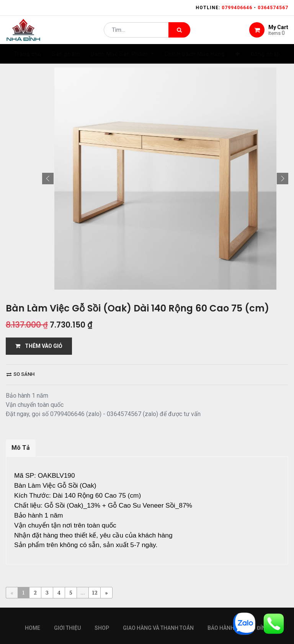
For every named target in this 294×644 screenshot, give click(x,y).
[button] (48, 136)
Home (33, 574)
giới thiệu (67, 574)
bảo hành (221, 574)
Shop (102, 574)
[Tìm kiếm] (179, 33)
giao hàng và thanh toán (158, 574)
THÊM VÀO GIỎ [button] (39, 303)
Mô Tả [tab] (21, 405)
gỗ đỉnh (259, 574)
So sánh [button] (20, 331)
